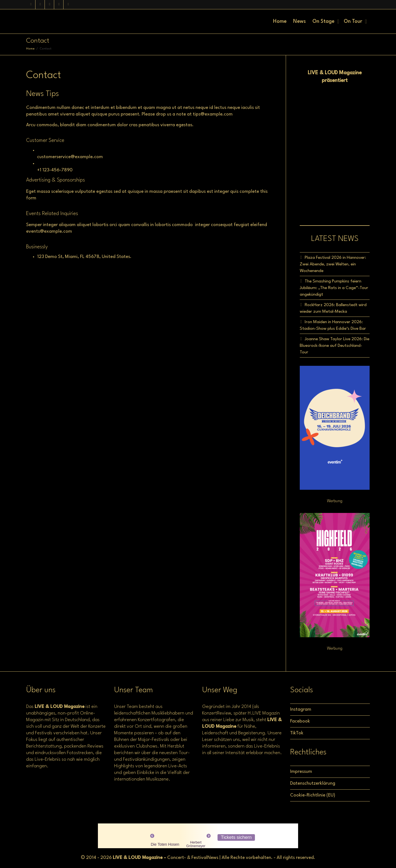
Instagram (301, 709)
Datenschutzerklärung (313, 783)
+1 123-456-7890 (55, 170)
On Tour (354, 21)
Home (280, 21)
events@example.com (49, 231)
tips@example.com (213, 114)
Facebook (300, 721)
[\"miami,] (67, 285)
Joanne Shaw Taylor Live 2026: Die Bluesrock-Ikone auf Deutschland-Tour (335, 346)
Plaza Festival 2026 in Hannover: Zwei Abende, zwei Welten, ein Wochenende (333, 264)
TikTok (297, 733)
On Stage (324, 21)
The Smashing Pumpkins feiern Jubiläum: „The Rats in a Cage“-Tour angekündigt (334, 288)
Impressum (301, 772)
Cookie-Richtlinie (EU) (313, 795)
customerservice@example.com (70, 157)
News (299, 21)
